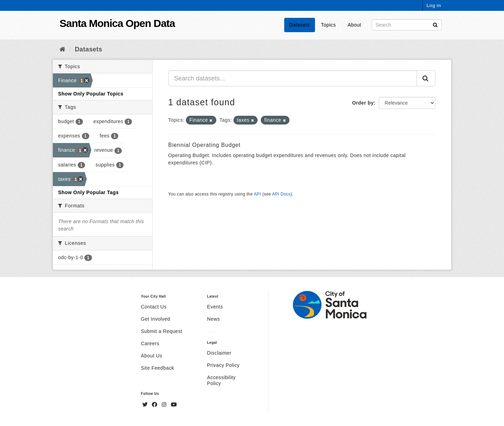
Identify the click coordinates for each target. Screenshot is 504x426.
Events (215, 307)
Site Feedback (158, 368)
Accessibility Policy (221, 380)
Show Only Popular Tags (88, 192)
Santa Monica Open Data (117, 23)
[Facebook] (155, 405)
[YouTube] (174, 405)
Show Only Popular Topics (91, 94)
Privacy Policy (223, 365)
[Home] (62, 49)
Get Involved (156, 319)
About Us (152, 356)
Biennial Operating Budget (205, 145)
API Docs (281, 194)
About (354, 25)
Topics (328, 25)
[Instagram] (165, 405)
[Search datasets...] (293, 78)
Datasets (300, 25)
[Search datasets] (407, 25)
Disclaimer (219, 353)
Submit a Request (162, 331)
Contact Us (154, 307)
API (257, 194)
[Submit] (435, 24)
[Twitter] (146, 405)
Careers (150, 343)
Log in (434, 5)
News (213, 319)
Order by (363, 103)
